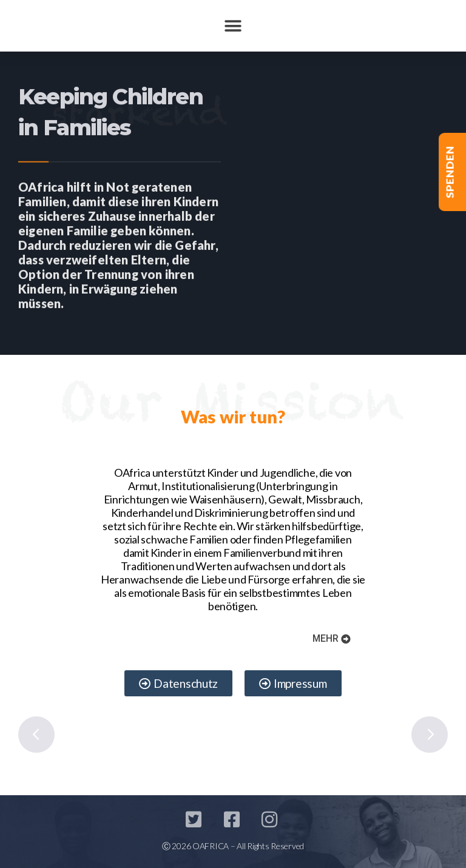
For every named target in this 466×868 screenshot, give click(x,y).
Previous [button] (36, 735)
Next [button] (430, 735)
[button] (233, 26)
